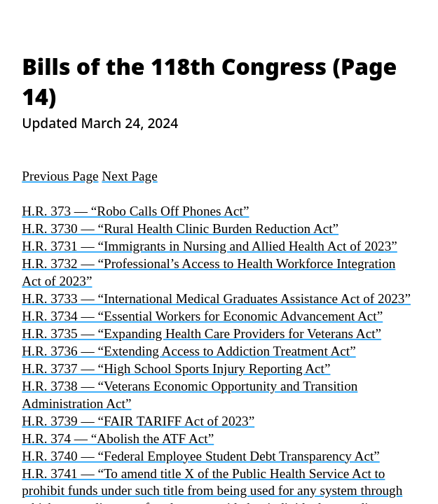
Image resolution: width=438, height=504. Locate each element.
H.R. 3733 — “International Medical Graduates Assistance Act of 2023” (216, 299)
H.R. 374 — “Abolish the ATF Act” (118, 439)
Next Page (129, 176)
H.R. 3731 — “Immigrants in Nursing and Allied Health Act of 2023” (210, 246)
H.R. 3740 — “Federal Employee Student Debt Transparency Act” (201, 456)
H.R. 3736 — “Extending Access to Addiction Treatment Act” (189, 351)
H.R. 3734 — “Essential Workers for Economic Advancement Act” (202, 316)
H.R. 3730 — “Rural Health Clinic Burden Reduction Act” (180, 229)
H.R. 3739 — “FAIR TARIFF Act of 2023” (138, 421)
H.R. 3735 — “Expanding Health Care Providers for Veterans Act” (201, 334)
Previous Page (60, 176)
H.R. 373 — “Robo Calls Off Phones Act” (135, 211)
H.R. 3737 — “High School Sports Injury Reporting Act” (176, 369)
